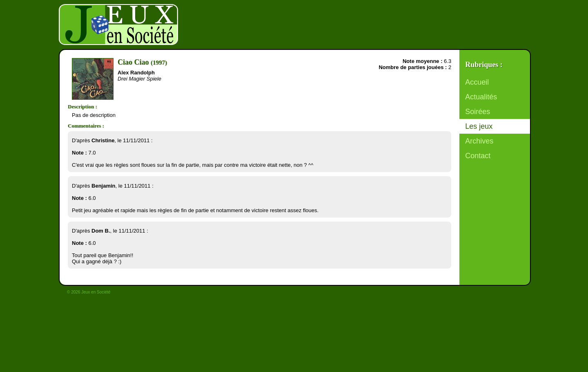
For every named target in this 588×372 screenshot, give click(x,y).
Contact (478, 156)
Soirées (478, 112)
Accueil (477, 82)
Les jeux (479, 126)
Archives (479, 141)
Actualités (481, 97)
